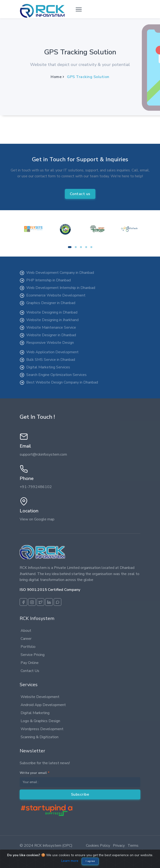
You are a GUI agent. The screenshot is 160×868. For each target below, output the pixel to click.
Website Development (40, 697)
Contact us (80, 194)
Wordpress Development (42, 729)
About (26, 631)
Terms (133, 846)
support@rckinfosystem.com (43, 454)
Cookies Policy (98, 846)
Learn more (70, 861)
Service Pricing (33, 655)
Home (56, 77)
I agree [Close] (90, 861)
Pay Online (30, 663)
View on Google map (37, 519)
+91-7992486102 (36, 487)
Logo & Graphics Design (40, 721)
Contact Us (30, 671)
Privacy (119, 846)
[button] (70, 247)
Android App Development (43, 705)
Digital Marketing (35, 713)
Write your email (35, 773)
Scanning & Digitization (40, 737)
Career (26, 639)
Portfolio (28, 647)
